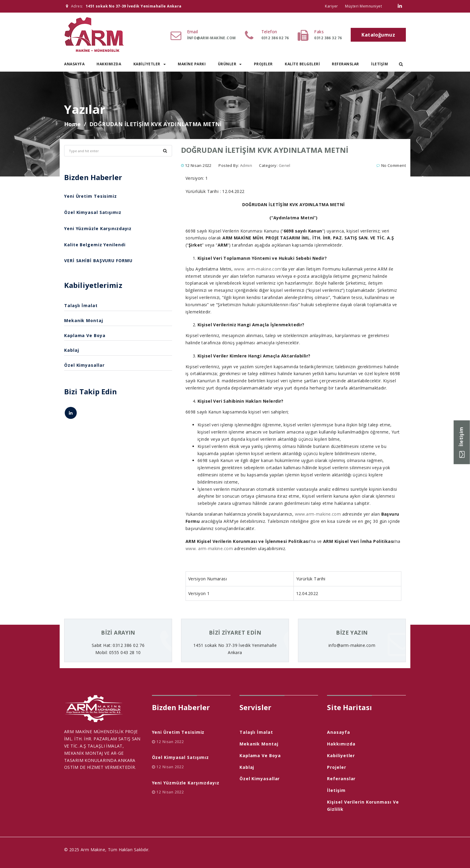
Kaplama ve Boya (85, 335)
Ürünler (230, 64)
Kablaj (71, 350)
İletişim (379, 64)
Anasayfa (74, 64)
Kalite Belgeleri (302, 64)
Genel (285, 165)
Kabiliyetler (150, 64)
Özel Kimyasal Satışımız (93, 212)
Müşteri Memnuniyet (363, 6)
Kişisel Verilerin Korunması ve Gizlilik (363, 806)
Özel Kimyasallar (84, 365)
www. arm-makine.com (258, 269)
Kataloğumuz (378, 35)
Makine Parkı (192, 64)
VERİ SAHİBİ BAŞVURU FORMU (98, 261)
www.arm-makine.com (318, 514)
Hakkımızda (109, 64)
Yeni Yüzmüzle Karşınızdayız (98, 228)
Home (73, 124)
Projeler (263, 64)
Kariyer (332, 6)
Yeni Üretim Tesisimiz (91, 196)
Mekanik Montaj (84, 320)
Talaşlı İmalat (81, 305)
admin (246, 165)
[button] (401, 64)
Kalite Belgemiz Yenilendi (95, 245)
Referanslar (345, 64)
